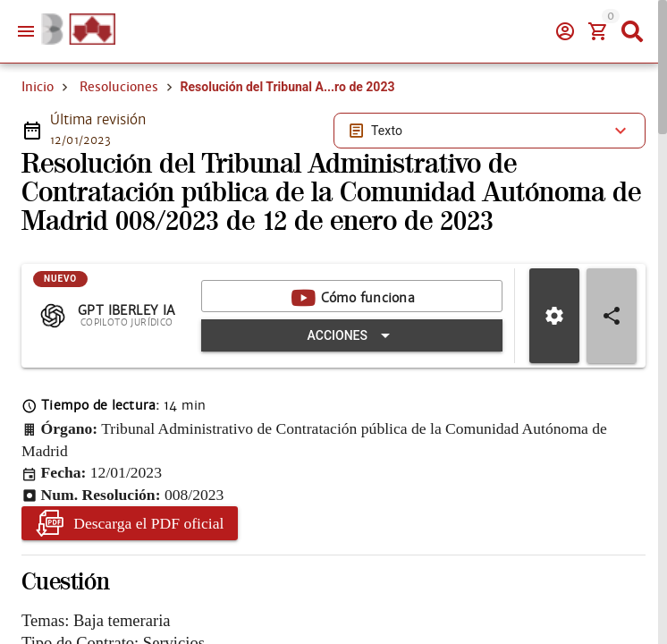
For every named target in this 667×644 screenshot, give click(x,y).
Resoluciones (119, 87)
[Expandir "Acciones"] (352, 335)
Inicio (38, 87)
